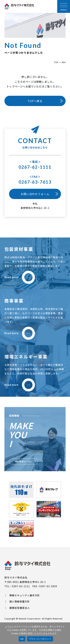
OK (22, 639)
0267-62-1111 (35, 167)
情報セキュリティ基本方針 (25, 595)
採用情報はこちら (24, 461)
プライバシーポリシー (40, 639)
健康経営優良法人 (20, 608)
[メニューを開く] (64, 6)
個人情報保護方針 (20, 601)
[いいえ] (66, 633)
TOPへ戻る (35, 101)
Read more (20, 277)
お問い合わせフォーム (35, 194)
